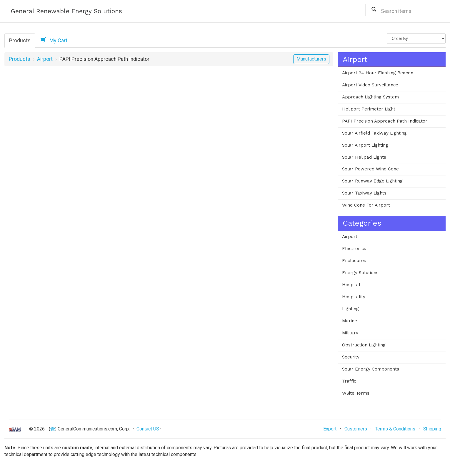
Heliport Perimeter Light (369, 109)
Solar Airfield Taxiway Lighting (374, 133)
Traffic (349, 381)
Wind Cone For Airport (366, 205)
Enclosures (354, 261)
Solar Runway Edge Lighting (372, 181)
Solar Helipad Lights (364, 157)
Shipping (432, 429)
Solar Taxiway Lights (364, 193)
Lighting (350, 309)
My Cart (54, 40)
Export (330, 429)
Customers (356, 429)
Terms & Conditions (395, 429)
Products (20, 40)
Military (350, 333)
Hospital (351, 285)
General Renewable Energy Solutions (66, 11)
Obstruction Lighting (364, 345)
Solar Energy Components (371, 369)
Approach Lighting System (370, 97)
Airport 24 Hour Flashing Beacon (378, 73)
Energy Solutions (360, 273)
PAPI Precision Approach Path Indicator (385, 121)
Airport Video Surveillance (370, 85)
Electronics (354, 249)
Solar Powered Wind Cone (370, 169)
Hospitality (354, 297)
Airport (45, 59)
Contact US (148, 429)
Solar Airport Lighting (365, 145)
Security (351, 357)
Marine (350, 321)
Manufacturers (311, 59)
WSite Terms (356, 393)
